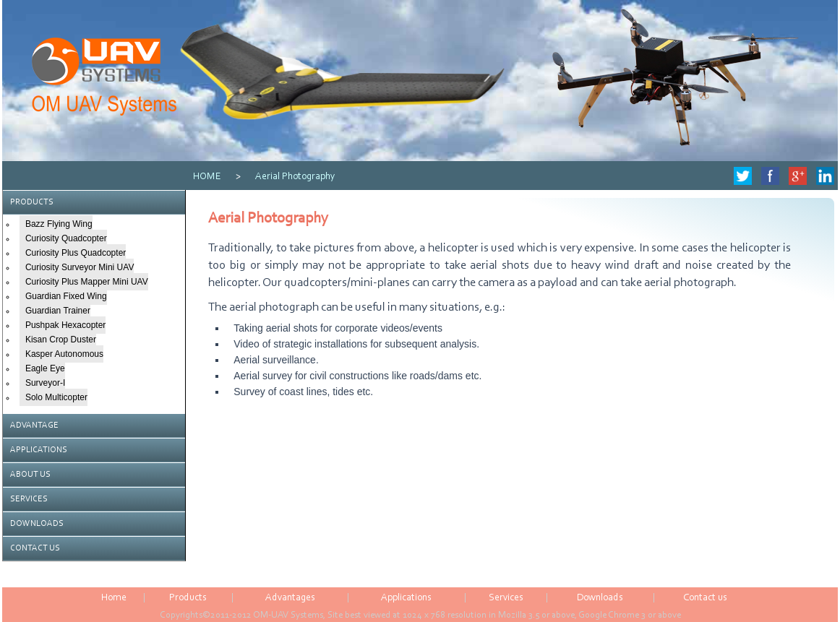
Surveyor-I (45, 383)
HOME (207, 177)
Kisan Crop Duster (61, 340)
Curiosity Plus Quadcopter (76, 253)
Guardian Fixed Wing (66, 296)
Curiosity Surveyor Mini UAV (80, 267)
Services (506, 598)
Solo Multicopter (56, 397)
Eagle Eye (45, 368)
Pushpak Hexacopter (65, 325)
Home (114, 598)
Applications (406, 598)
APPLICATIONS (39, 450)
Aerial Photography (295, 177)
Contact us (705, 598)
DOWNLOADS (37, 524)
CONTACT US (35, 548)
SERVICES (29, 499)
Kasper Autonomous (64, 354)
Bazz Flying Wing (59, 224)
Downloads (600, 598)
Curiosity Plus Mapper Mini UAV (87, 282)
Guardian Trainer (58, 311)
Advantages (290, 598)
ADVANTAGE (34, 426)
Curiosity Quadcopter (66, 238)
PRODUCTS (32, 202)
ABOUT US (30, 475)
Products (188, 598)
